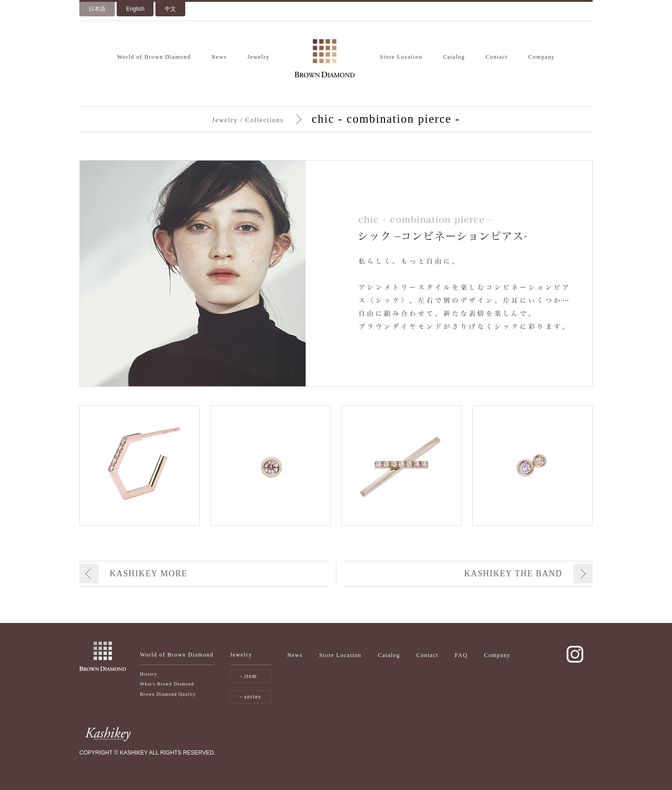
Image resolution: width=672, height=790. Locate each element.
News (219, 57)
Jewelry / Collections (248, 120)
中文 (170, 9)
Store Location (401, 57)
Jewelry (258, 57)
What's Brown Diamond (167, 684)
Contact (497, 57)
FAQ (461, 655)
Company (542, 57)
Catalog (454, 57)
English (135, 9)
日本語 (97, 9)
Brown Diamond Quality (168, 694)
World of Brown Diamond (154, 57)
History (149, 674)
